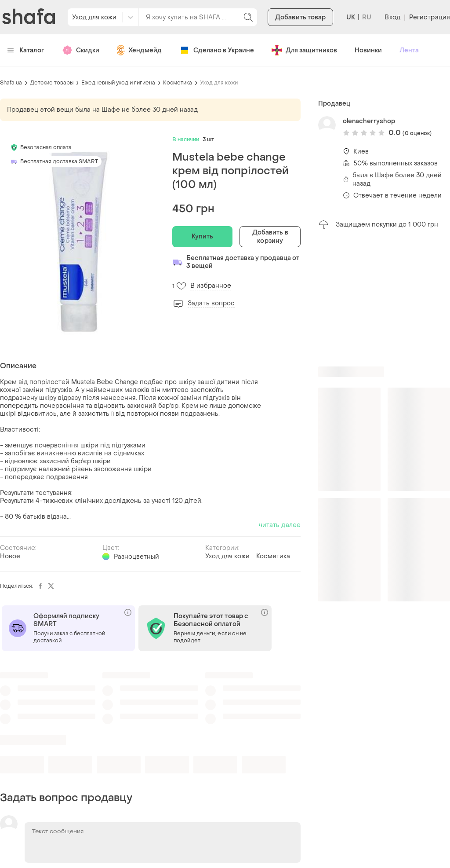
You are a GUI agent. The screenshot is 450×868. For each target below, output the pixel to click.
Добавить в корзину (270, 237)
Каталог (26, 50)
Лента (409, 50)
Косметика (178, 83)
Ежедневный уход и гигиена (118, 83)
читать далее (280, 525)
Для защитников (304, 50)
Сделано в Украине (217, 50)
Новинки (368, 50)
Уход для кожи (219, 83)
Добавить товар (300, 17)
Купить (203, 236)
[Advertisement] (384, 298)
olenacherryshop (369, 121)
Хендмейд (139, 50)
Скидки (81, 50)
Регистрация (430, 17)
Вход (392, 17)
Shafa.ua (11, 83)
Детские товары (52, 83)
